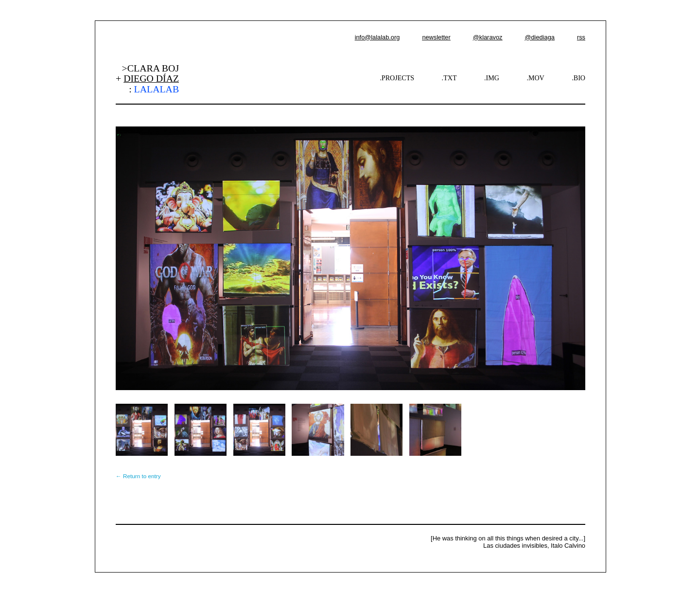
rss (581, 37)
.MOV (535, 78)
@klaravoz (488, 37)
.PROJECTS (397, 78)
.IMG (492, 78)
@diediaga (539, 37)
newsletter (436, 37)
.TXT (449, 78)
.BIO (578, 78)
